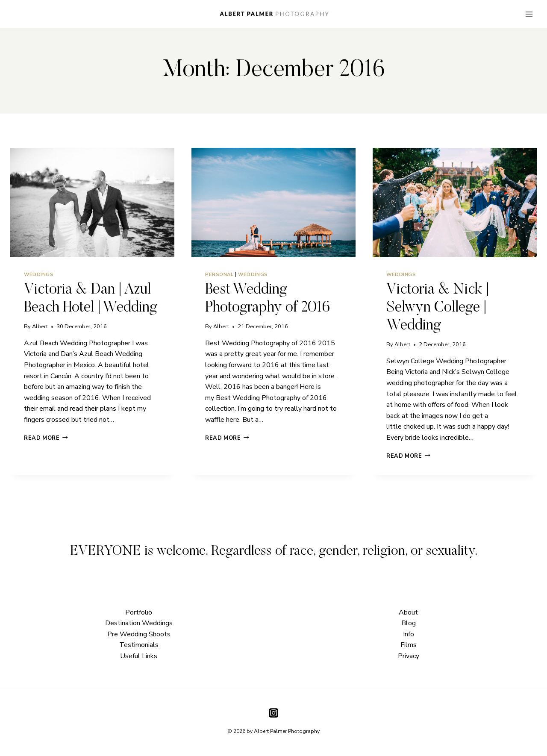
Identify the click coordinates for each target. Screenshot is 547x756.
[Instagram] (273, 712)
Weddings (39, 275)
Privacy (409, 656)
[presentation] (92, 203)
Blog (409, 623)
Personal (219, 275)
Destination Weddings (139, 623)
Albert (40, 327)
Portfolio (139, 612)
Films (409, 645)
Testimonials (139, 645)
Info (409, 634)
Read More (46, 438)
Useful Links (139, 656)
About (408, 612)
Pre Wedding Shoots (139, 634)
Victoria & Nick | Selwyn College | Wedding (438, 308)
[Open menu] (529, 14)
